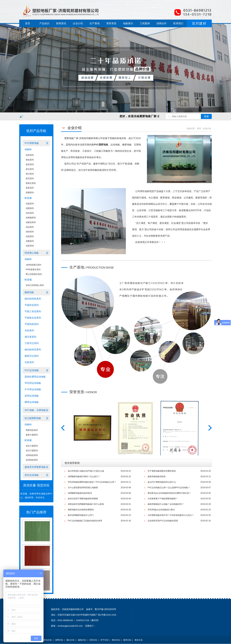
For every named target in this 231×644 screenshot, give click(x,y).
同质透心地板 (32, 253)
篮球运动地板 (32, 396)
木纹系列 (29, 330)
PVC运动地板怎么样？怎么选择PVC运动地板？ (169, 488)
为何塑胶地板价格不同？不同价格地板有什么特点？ (171, 515)
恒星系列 (30, 155)
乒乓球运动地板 (33, 389)
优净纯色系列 (32, 460)
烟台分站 (70, 640)
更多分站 (139, 640)
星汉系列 (30, 174)
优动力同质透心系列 (35, 285)
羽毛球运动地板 (33, 383)
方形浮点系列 (32, 343)
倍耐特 (28, 149)
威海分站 (82, 640)
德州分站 (127, 640)
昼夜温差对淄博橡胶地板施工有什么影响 (86, 504)
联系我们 (178, 23)
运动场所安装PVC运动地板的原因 (163, 521)
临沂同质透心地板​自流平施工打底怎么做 (86, 471)
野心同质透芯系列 (34, 274)
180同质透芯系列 (33, 265)
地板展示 (128, 23)
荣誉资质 (111, 23)
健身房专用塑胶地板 (35, 467)
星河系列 (30, 179)
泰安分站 (116, 640)
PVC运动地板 (32, 370)
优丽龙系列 (31, 222)
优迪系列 (30, 204)
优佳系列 (30, 213)
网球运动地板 (32, 402)
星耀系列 (30, 193)
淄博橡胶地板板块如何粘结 (80, 493)
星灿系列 (30, 160)
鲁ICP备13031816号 (105, 609)
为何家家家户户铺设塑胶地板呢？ (163, 499)
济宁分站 (104, 640)
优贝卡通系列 (32, 451)
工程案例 (145, 23)
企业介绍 (78, 23)
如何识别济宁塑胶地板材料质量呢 (83, 499)
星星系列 (30, 188)
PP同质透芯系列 (33, 270)
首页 (28, 23)
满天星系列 (30, 337)
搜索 (206, 116)
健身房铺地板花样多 (157, 477)
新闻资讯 (61, 23)
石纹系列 (29, 362)
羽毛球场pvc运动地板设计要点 (161, 510)
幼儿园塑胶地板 (33, 418)
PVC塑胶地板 (32, 143)
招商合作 (162, 23)
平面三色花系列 (33, 311)
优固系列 (30, 208)
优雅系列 (30, 241)
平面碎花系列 (32, 305)
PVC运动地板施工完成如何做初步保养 (85, 521)
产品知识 (44, 23)
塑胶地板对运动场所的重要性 (81, 510)
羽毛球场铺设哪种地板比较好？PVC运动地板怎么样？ (92, 482)
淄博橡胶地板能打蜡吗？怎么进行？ (84, 477)
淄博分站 (59, 640)
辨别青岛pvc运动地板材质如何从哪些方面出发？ (169, 493)
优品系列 (30, 227)
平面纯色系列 (32, 324)
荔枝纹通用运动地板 (35, 377)
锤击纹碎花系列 (33, 350)
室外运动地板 (32, 475)
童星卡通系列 (32, 435)
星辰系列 (30, 164)
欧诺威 (28, 198)
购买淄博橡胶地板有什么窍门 (81, 515)
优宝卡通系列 (32, 446)
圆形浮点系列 (32, 356)
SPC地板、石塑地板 (35, 410)
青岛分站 (48, 640)
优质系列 (30, 246)
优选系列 (30, 236)
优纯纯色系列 (32, 455)
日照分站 (93, 640)
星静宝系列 (31, 183)
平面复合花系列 (33, 318)
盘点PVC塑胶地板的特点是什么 (162, 482)
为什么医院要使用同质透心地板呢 (83, 488)
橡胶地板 (29, 292)
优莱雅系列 (31, 218)
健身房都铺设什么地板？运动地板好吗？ (166, 504)
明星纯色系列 (32, 430)
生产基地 (95, 23)
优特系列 (30, 232)
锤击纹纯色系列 (33, 299)
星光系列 (30, 169)
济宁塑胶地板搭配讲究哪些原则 (162, 471)
